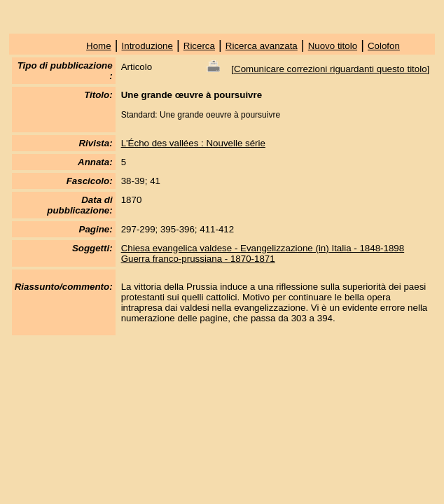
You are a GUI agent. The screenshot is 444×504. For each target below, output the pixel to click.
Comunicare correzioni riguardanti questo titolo (331, 69)
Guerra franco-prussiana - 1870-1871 (198, 259)
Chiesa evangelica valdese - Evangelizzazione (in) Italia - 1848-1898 (263, 248)
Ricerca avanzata (262, 46)
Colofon (384, 46)
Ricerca (199, 46)
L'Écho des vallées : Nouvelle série (193, 143)
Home (99, 46)
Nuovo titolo (333, 46)
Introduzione (147, 46)
